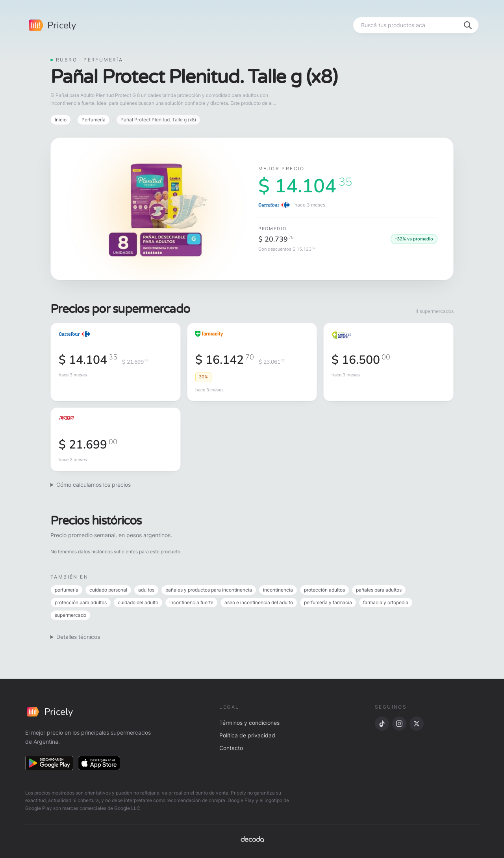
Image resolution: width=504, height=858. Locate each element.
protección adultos (324, 590)
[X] (417, 724)
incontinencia (278, 590)
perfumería (67, 590)
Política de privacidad (247, 735)
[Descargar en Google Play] (49, 763)
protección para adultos (81, 602)
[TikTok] (382, 724)
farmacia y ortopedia (386, 602)
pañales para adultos (379, 590)
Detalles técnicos (78, 637)
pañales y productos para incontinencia (209, 590)
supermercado (70, 615)
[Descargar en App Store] (99, 763)
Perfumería (94, 120)
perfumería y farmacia (328, 602)
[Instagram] (399, 724)
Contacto (231, 748)
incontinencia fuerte (191, 602)
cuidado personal (108, 590)
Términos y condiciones (249, 723)
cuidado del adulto (138, 602)
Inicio (61, 120)
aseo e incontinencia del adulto (259, 602)
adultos (146, 590)
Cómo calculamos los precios (94, 485)
